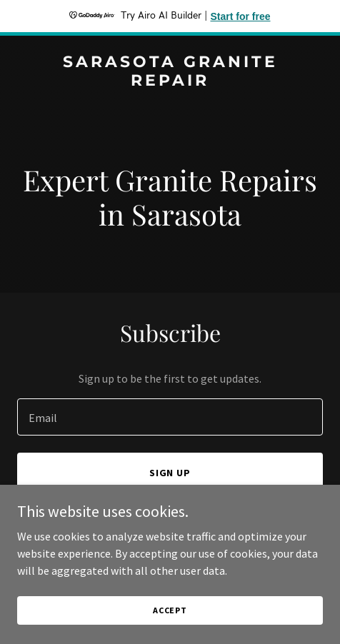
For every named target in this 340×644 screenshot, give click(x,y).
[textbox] (170, 417)
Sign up (170, 473)
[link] (170, 81)
